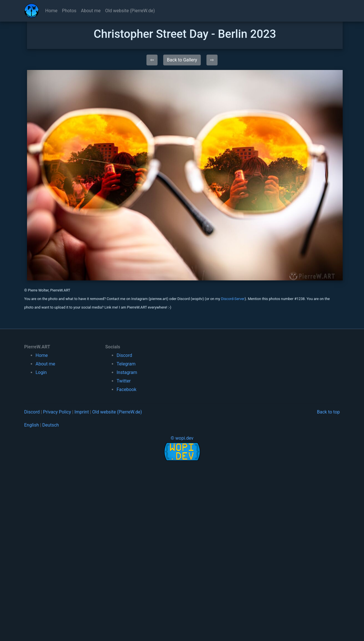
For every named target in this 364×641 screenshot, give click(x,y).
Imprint (82, 412)
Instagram (127, 372)
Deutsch (51, 425)
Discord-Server (233, 299)
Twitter (124, 381)
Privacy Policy (57, 412)
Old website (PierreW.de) (130, 11)
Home (51, 11)
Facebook (126, 389)
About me (91, 11)
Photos (69, 11)
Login (41, 372)
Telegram (126, 364)
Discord (124, 355)
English (32, 425)
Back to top (328, 412)
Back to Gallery (182, 60)
